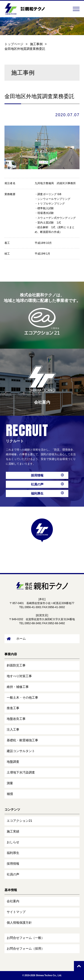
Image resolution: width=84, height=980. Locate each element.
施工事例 (36, 44)
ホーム (16, 639)
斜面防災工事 (16, 665)
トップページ (14, 44)
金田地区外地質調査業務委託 (25, 49)
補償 (10, 794)
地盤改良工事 (16, 719)
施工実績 (13, 831)
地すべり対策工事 (19, 676)
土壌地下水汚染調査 (21, 772)
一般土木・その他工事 (22, 698)
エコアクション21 (19, 821)
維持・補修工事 (18, 687)
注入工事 (13, 729)
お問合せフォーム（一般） (26, 938)
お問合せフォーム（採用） (26, 948)
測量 (10, 783)
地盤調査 (13, 762)
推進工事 (13, 708)
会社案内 (13, 901)
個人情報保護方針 (19, 923)
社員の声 (37, 484)
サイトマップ (16, 912)
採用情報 (37, 475)
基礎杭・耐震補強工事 (22, 740)
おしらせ (13, 842)
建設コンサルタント (21, 751)
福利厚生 (37, 493)
